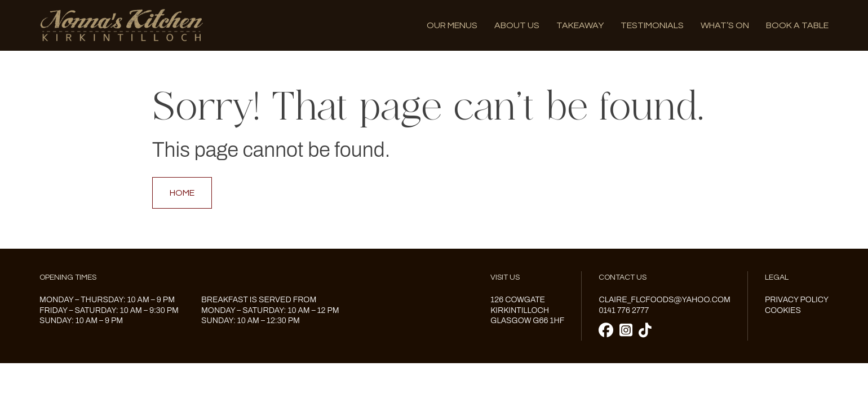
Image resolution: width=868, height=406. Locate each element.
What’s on (725, 25)
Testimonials (652, 25)
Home (182, 193)
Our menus (452, 25)
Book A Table (797, 25)
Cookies (783, 310)
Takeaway (580, 25)
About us (517, 25)
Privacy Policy (797, 300)
